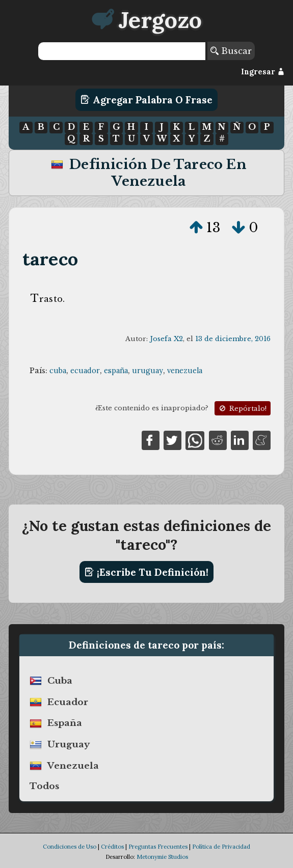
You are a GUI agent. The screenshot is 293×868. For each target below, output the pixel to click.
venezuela (185, 371)
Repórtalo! (242, 409)
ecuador (85, 371)
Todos (44, 786)
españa (116, 371)
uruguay (148, 371)
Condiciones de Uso (70, 847)
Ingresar (263, 72)
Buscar (231, 51)
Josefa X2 (166, 339)
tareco (50, 259)
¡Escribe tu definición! (146, 572)
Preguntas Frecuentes (158, 847)
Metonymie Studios (162, 857)
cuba (58, 371)
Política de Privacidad (221, 847)
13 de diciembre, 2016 (233, 339)
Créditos (112, 847)
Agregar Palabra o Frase (146, 100)
